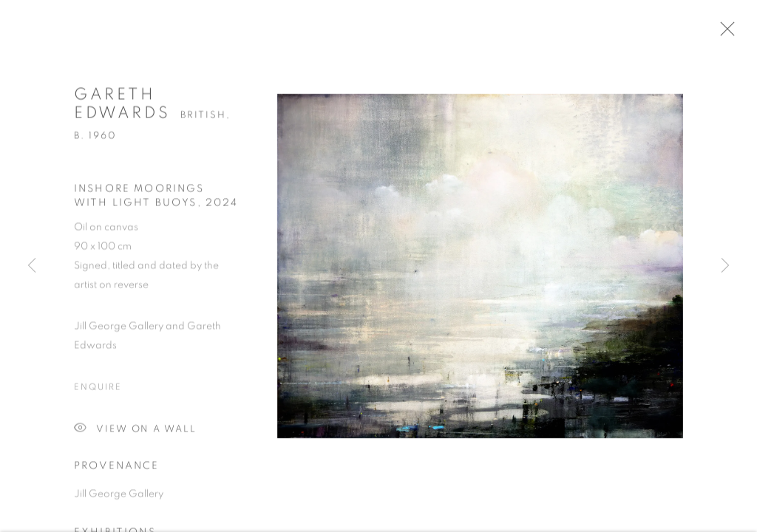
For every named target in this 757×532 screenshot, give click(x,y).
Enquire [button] (98, 392)
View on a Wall (135, 434)
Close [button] (734, 33)
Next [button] (725, 266)
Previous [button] (32, 266)
